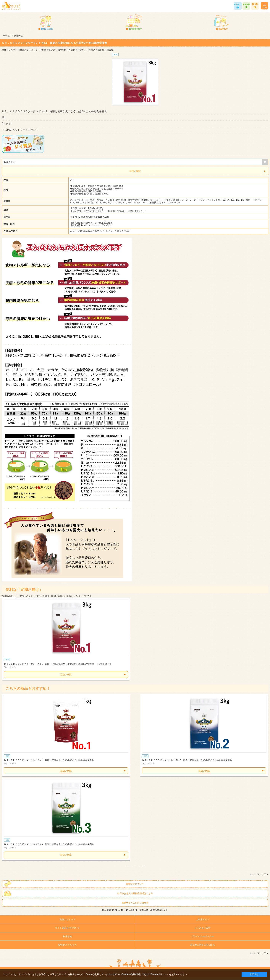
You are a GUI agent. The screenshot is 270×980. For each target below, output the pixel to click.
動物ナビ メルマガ (67, 945)
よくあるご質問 (203, 928)
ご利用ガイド (203, 920)
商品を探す (222, 22)
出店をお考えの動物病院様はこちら (135, 893)
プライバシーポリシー (203, 936)
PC (144, 866)
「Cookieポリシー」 (159, 974)
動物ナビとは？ (46, 22)
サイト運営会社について (67, 928)
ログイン (238, 6)
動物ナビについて (135, 884)
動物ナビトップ (67, 920)
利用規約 (67, 936)
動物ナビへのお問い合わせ (135, 903)
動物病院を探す (134, 22)
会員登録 (246, 6)
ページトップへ (260, 874)
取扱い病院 (135, 171)
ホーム (6, 36)
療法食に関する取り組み (203, 945)
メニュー (264, 6)
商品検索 (255, 6)
